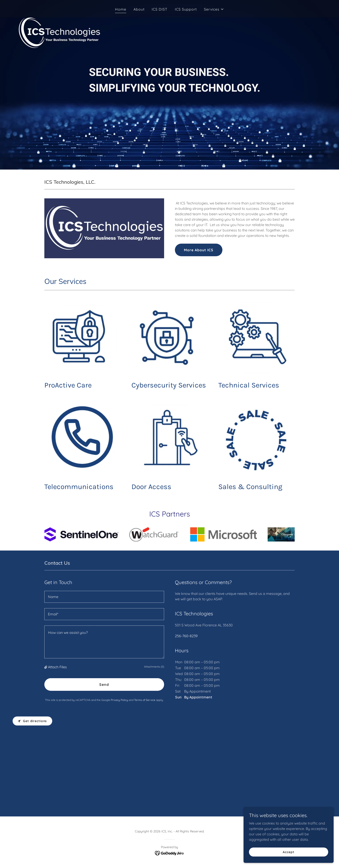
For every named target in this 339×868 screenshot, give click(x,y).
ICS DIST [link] (160, 9)
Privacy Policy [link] (119, 700)
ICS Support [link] (186, 9)
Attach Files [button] (57, 667)
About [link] (139, 9)
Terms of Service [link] (145, 700)
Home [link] (121, 9)
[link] (170, 853)
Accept (288, 852)
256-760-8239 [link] (186, 636)
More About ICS (199, 250)
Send (104, 684)
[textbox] (104, 597)
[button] (214, 9)
